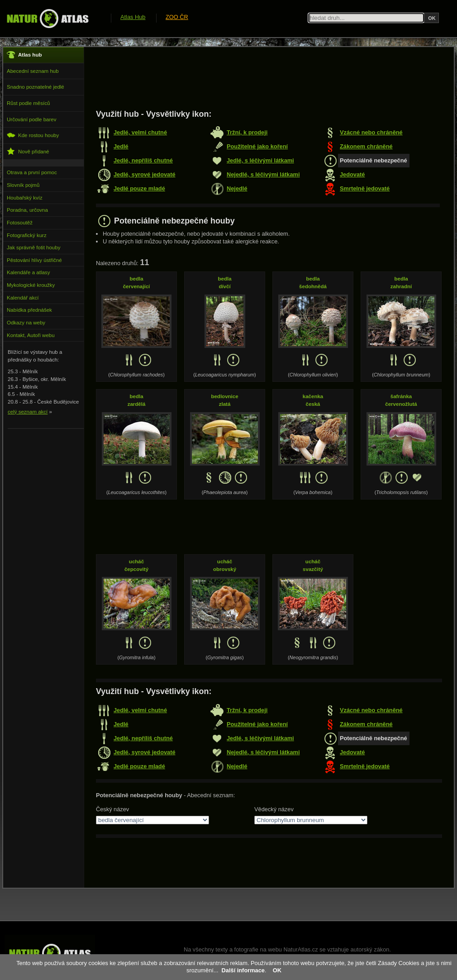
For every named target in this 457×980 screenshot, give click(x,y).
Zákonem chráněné (366, 146)
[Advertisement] (261, 78)
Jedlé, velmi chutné (140, 132)
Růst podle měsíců (28, 103)
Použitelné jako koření (257, 146)
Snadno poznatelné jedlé (36, 87)
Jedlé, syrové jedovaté (145, 174)
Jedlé (121, 146)
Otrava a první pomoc (32, 172)
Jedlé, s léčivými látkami (260, 160)
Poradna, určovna (27, 210)
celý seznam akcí (28, 412)
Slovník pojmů (23, 185)
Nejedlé (237, 188)
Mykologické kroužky (31, 285)
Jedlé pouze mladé (139, 188)
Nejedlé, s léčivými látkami (263, 174)
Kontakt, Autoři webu (31, 335)
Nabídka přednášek (29, 310)
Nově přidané (28, 151)
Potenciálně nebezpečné (374, 160)
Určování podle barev (31, 119)
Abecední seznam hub (33, 71)
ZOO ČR (177, 17)
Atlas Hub (133, 17)
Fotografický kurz (27, 235)
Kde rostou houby (33, 135)
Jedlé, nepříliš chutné (143, 160)
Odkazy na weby (26, 323)
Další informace (243, 970)
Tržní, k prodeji (247, 132)
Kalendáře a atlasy (28, 272)
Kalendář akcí (23, 298)
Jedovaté (352, 174)
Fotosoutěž (20, 223)
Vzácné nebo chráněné (371, 132)
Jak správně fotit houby (33, 247)
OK (277, 970)
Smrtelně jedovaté (365, 188)
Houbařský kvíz (25, 198)
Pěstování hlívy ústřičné (34, 260)
